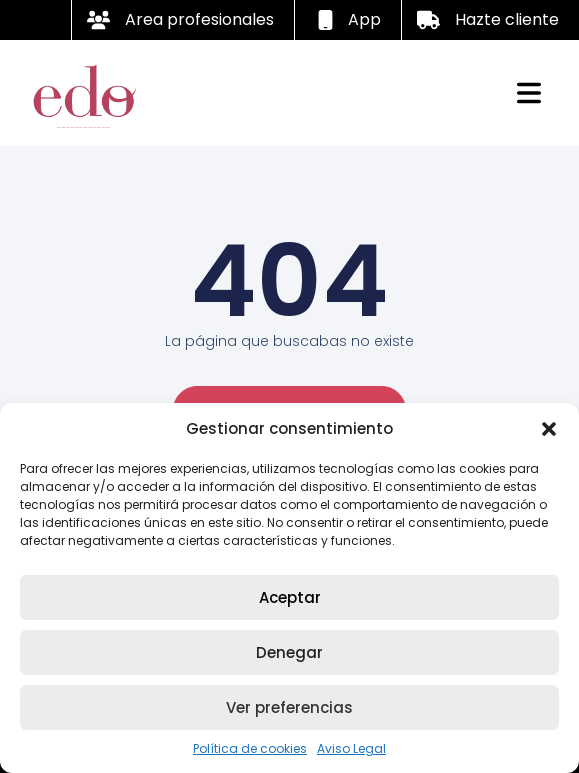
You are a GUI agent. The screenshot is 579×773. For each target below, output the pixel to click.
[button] (549, 429)
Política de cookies (250, 748)
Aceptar (290, 597)
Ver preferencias (289, 707)
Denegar (289, 652)
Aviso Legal (351, 748)
